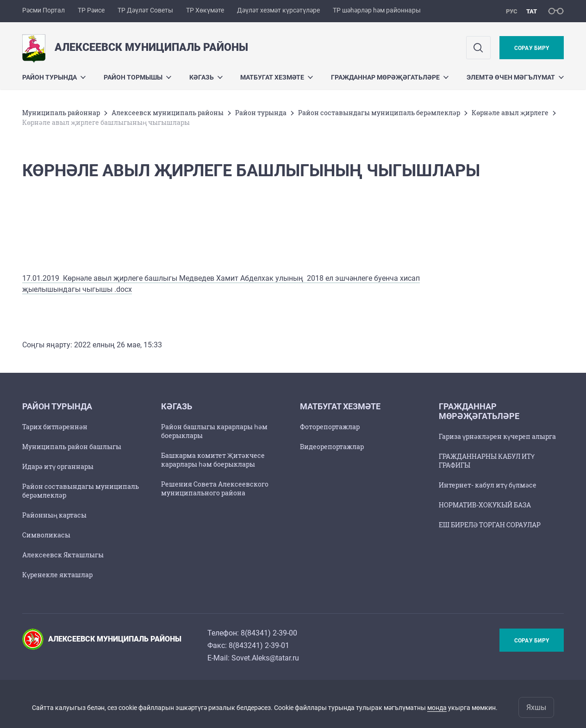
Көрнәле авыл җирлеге (510, 113)
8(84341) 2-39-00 (269, 633)
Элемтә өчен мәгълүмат (515, 77)
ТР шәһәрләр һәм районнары (377, 10)
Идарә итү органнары (58, 466)
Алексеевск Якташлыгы (63, 555)
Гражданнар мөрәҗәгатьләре (390, 77)
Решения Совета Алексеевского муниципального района (215, 488)
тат (532, 11)
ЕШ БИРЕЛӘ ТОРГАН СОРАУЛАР (490, 525)
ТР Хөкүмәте (205, 10)
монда (437, 708)
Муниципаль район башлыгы (72, 447)
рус (512, 11)
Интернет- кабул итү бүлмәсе (488, 485)
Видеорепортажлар (332, 447)
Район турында (54, 77)
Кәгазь (206, 77)
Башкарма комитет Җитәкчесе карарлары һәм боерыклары (213, 460)
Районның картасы (54, 515)
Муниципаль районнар (61, 113)
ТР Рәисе (91, 10)
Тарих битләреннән (55, 427)
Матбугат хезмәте (277, 77)
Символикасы (46, 535)
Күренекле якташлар (57, 575)
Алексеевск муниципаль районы (168, 113)
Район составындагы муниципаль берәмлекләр (379, 113)
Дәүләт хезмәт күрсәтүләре (278, 10)
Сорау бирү (532, 48)
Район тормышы (137, 77)
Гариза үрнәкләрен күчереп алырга (497, 436)
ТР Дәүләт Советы (145, 10)
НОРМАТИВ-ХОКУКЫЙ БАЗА (485, 505)
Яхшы (536, 707)
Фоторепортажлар (330, 427)
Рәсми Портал (44, 10)
